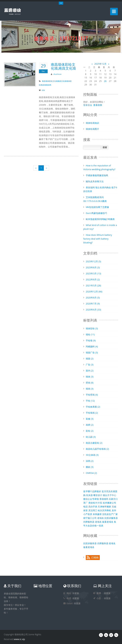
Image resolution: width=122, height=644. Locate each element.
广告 (90, 365)
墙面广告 (92, 353)
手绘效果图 (93, 407)
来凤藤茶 (97, 514)
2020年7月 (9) (93, 304)
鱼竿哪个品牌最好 (92, 491)
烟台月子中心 (109, 495)
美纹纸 (92, 503)
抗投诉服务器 (111, 518)
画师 (90, 425)
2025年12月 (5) (93, 261)
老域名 (101, 518)
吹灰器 (89, 495)
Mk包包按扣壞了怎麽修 (97, 207)
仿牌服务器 (89, 522)
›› (46, 168)
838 (43, 90)
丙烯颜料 (92, 346)
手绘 (90, 401)
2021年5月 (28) (93, 285)
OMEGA (91, 473)
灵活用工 (93, 510)
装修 (90, 419)
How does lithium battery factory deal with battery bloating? (98, 239)
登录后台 (88, 105)
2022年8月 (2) (93, 279)
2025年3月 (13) (93, 273)
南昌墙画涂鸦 (46, 85)
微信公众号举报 (91, 499)
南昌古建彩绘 (94, 443)
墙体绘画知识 (92, 123)
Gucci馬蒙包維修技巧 (96, 213)
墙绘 (90, 334)
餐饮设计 (98, 495)
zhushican (58, 74)
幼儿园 (91, 437)
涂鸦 (90, 461)
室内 (90, 371)
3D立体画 (92, 455)
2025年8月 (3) (93, 267)
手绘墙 (91, 340)
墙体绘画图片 (92, 129)
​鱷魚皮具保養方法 (95, 181)
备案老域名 (108, 522)
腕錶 (90, 467)
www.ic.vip (19, 639)
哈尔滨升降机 (104, 510)
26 (105, 81)
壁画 (90, 383)
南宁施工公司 (90, 518)
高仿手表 (93, 507)
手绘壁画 (92, 395)
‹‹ (36, 168)
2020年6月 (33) (93, 310)
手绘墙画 (92, 413)
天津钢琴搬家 (104, 507)
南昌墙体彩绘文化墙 (50, 81)
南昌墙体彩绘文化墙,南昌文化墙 (63, 66)
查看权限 (98, 105)
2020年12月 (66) (94, 291)
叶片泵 (99, 503)
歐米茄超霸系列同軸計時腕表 (100, 219)
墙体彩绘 (92, 328)
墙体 (90, 377)
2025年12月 (100, 64)
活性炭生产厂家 (110, 514)
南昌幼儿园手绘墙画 (97, 449)
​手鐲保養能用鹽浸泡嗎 (97, 175)
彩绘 (90, 431)
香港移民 (104, 499)
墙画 (90, 389)
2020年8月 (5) (93, 298)
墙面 (90, 359)
